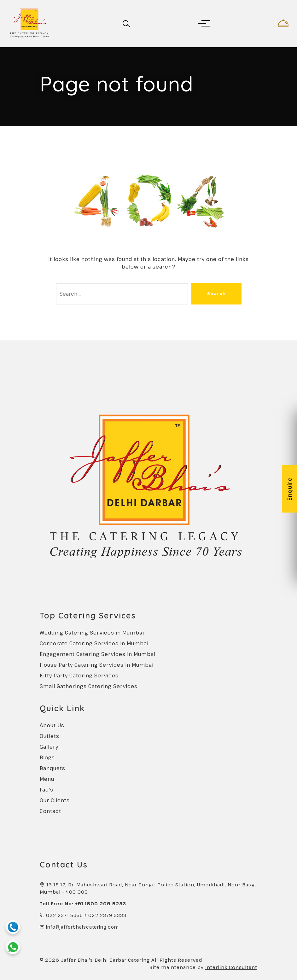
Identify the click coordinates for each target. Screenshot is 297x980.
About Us (52, 725)
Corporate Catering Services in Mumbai (94, 643)
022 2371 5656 (64, 915)
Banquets (52, 768)
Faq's (47, 790)
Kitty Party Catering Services (79, 676)
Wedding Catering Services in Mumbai (92, 633)
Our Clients (55, 800)
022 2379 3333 (107, 915)
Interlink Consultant (231, 967)
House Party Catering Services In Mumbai (97, 665)
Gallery (49, 747)
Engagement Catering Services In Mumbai (98, 654)
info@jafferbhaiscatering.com (82, 927)
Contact (50, 811)
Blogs (47, 757)
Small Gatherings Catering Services (89, 686)
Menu (47, 779)
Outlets (49, 736)
